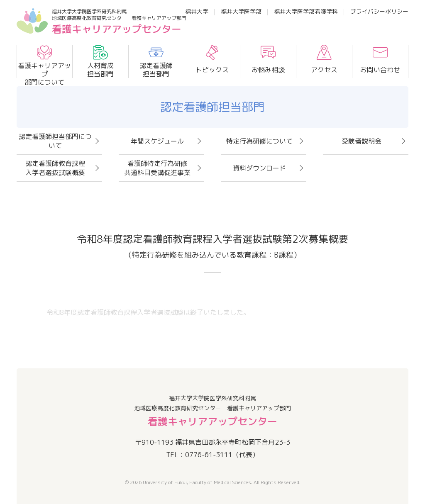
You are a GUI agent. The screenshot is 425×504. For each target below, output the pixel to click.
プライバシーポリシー (379, 11)
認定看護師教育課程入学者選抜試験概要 (55, 168)
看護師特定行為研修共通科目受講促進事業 (157, 168)
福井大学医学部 (241, 11)
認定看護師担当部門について (55, 141)
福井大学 (197, 11)
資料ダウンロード (259, 168)
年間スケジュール (157, 141)
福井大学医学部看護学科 (306, 11)
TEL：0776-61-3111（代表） (212, 455)
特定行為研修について (259, 141)
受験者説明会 (361, 141)
